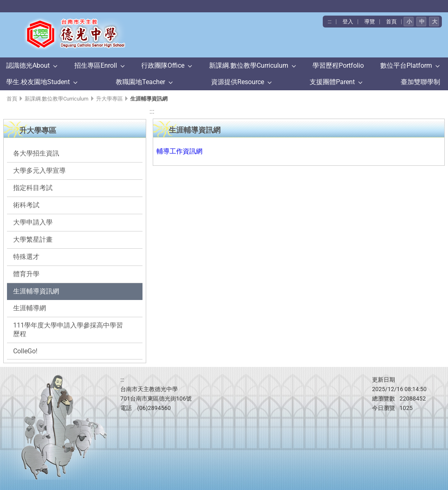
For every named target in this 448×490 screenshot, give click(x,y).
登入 (348, 22)
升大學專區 (109, 99)
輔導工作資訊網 (179, 151)
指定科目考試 (33, 188)
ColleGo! (25, 351)
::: (330, 22)
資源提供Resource (238, 82)
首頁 (391, 22)
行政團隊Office (163, 65)
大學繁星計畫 (33, 239)
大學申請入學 (33, 222)
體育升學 (26, 274)
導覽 (370, 22)
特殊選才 (26, 257)
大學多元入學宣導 (39, 171)
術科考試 (26, 205)
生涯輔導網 (30, 308)
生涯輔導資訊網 (36, 291)
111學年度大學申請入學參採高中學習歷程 (68, 330)
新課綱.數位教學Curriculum (249, 65)
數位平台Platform (406, 65)
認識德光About (28, 65)
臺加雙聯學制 (420, 82)
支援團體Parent (332, 82)
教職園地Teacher (140, 82)
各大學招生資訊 (36, 153)
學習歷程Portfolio (338, 65)
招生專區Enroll (96, 65)
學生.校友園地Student (38, 82)
